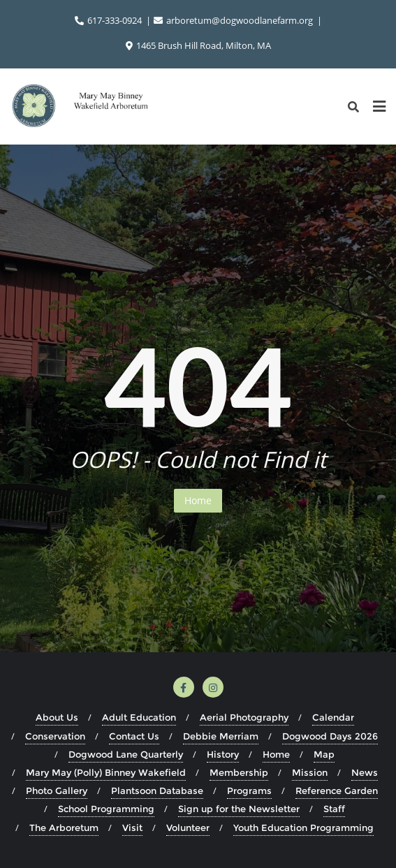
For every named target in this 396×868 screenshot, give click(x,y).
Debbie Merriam (221, 736)
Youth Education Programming (303, 827)
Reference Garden (337, 790)
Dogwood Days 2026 (330, 736)
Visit (132, 827)
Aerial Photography (244, 717)
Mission (310, 772)
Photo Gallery (57, 790)
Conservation (55, 736)
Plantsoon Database (157, 790)
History (223, 754)
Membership (239, 772)
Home (198, 500)
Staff (334, 809)
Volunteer (188, 827)
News (365, 772)
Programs (249, 790)
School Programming (106, 809)
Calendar (333, 717)
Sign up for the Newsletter (239, 809)
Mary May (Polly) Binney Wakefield (106, 772)
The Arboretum (64, 827)
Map (324, 754)
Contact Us (134, 736)
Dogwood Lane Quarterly (126, 754)
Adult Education (139, 717)
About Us (57, 717)
